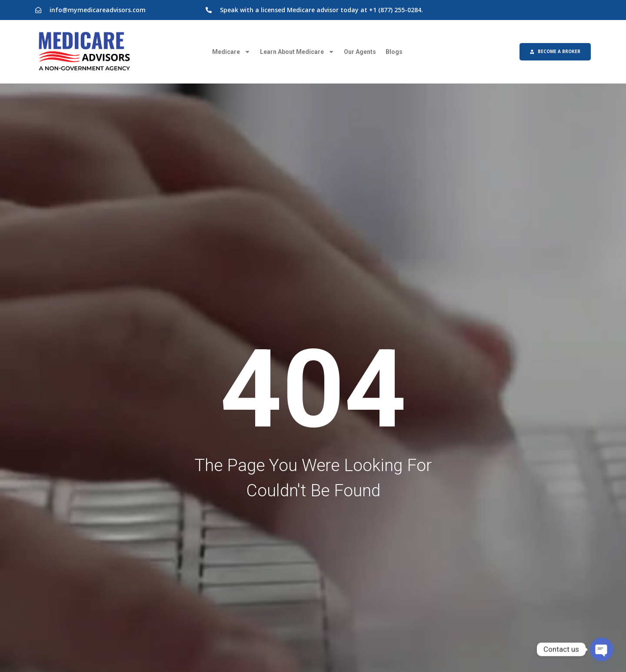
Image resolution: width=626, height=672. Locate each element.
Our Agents (360, 52)
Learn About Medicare (297, 52)
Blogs (394, 52)
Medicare (231, 52)
